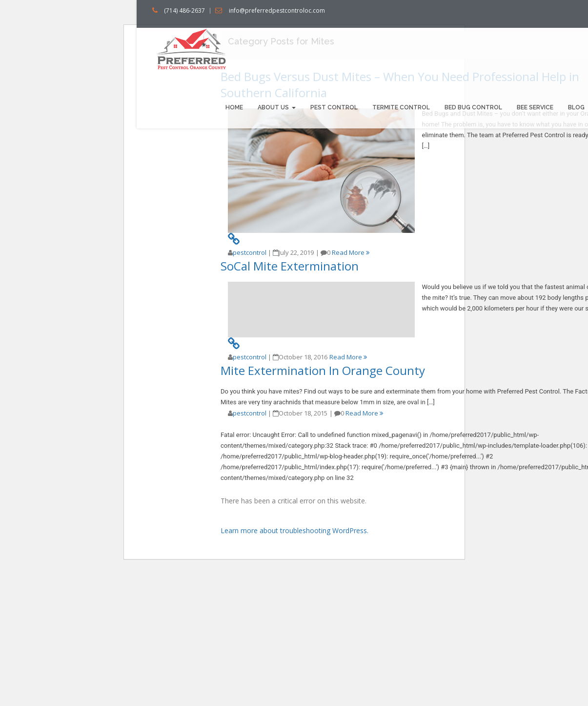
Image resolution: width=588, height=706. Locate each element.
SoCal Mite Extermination (290, 266)
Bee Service (535, 107)
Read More (351, 252)
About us (277, 107)
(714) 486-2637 (184, 11)
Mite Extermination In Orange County (323, 370)
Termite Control (401, 107)
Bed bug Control (473, 107)
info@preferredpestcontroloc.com (277, 11)
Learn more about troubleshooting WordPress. (294, 530)
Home (234, 107)
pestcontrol (250, 252)
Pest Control (334, 107)
